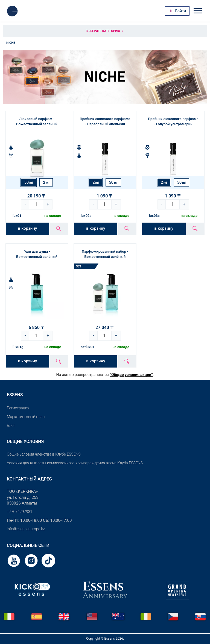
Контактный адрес (29, 479)
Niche (11, 43)
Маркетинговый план (26, 417)
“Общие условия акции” (131, 375)
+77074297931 (20, 512)
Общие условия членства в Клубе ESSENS (44, 454)
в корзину (27, 228)
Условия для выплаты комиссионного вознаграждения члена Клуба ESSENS (75, 463)
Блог (11, 426)
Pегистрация (18, 408)
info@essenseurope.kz (26, 529)
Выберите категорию (105, 31)
